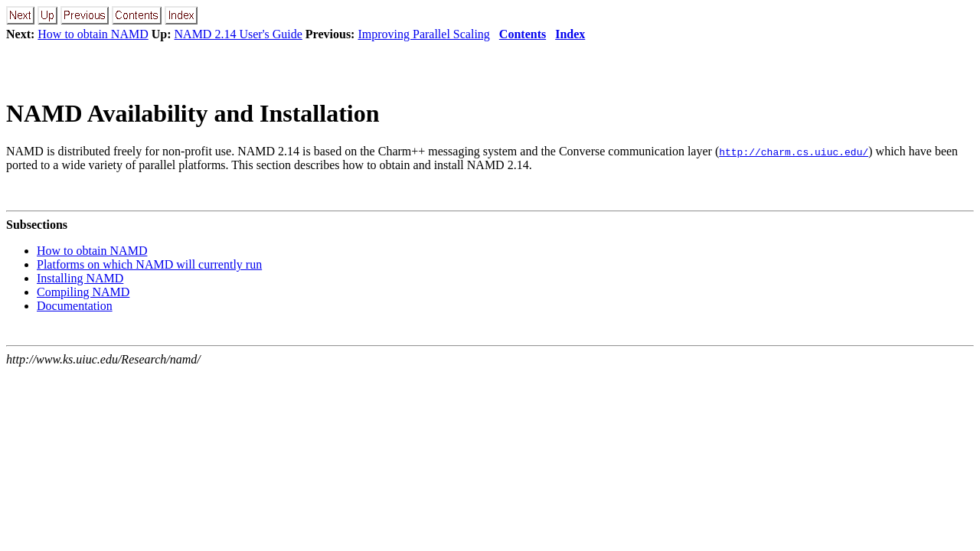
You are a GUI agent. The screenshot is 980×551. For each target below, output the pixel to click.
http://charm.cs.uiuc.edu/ (794, 152)
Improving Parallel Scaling (423, 34)
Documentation (75, 306)
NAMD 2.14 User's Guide (238, 34)
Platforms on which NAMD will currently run (149, 264)
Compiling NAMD (83, 292)
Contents (523, 34)
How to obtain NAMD (93, 34)
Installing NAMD (80, 278)
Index (570, 34)
